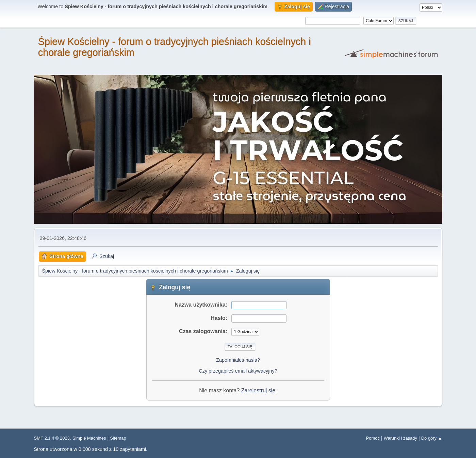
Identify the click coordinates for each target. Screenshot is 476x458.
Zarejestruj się (258, 390)
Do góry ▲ (432, 438)
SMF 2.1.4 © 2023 (52, 438)
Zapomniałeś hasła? (238, 360)
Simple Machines (89, 438)
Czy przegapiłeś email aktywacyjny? (238, 371)
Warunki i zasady (400, 438)
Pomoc (373, 438)
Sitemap (118, 438)
